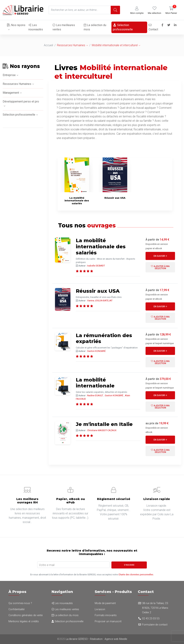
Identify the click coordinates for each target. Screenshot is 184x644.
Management (11, 93)
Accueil (48, 45)
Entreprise (9, 75)
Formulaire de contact (155, 625)
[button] (137, 11)
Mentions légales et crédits (24, 621)
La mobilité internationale (95, 383)
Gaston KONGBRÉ (96, 351)
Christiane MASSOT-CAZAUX (102, 430)
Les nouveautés (36, 27)
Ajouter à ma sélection (160, 267)
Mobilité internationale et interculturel (115, 45)
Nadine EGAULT (95, 395)
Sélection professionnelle (123, 27)
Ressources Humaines (71, 45)
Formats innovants (106, 615)
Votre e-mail (47, 565)
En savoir (160, 256)
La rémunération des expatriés (104, 338)
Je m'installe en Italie (104, 424)
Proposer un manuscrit (108, 621)
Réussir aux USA (98, 291)
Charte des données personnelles (136, 575)
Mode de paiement (105, 603)
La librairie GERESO (77, 639)
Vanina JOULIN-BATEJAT (100, 301)
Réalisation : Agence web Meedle (109, 639)
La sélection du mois (95, 27)
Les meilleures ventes (64, 27)
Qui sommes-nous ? (20, 603)
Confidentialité (16, 609)
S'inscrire (129, 565)
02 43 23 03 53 (151, 619)
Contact (153, 27)
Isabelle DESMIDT (96, 266)
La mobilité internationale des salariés (101, 246)
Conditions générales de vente (26, 615)
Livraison (100, 609)
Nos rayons (16, 25)
